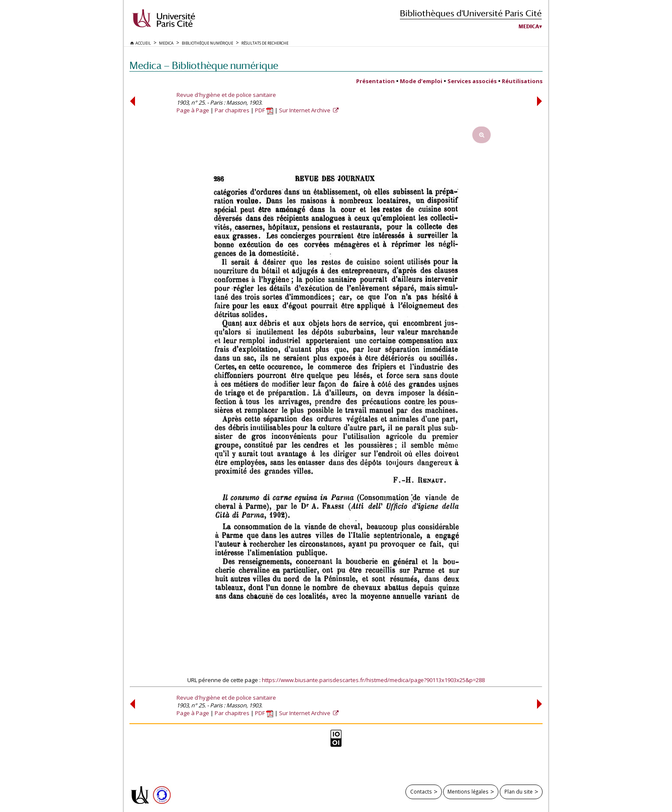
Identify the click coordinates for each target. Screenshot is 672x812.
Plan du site (519, 791)
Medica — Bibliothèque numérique (204, 65)
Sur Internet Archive (305, 110)
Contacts (421, 791)
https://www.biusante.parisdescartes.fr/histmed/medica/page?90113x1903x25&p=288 (373, 680)
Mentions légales (468, 791)
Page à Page (193, 110)
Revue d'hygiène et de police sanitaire (226, 95)
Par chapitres (232, 110)
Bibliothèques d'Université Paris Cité (471, 13)
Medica (529, 27)
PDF (264, 110)
